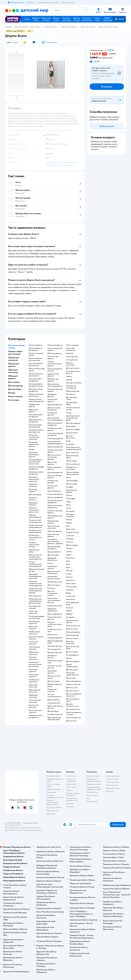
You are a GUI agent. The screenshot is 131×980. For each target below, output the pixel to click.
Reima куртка (53, 635)
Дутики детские (72, 453)
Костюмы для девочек (53, 487)
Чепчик (69, 658)
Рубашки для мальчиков (34, 653)
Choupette (70, 511)
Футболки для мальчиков (34, 633)
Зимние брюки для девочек (55, 517)
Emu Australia (71, 587)
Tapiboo (69, 376)
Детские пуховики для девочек (55, 424)
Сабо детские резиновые (71, 468)
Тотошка (69, 548)
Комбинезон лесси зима (55, 630)
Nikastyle (70, 539)
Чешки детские (72, 357)
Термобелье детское (52, 672)
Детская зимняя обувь (72, 457)
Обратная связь (52, 811)
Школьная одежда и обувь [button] (16, 347)
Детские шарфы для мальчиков (74, 695)
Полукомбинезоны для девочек (55, 501)
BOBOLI (69, 614)
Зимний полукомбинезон (54, 696)
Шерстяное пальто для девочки (55, 507)
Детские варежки (73, 661)
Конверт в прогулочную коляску (34, 545)
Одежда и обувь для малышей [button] (15, 353)
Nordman (70, 353)
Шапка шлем (71, 678)
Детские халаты (72, 638)
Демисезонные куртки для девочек (55, 419)
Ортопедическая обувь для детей (54, 719)
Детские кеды (71, 484)
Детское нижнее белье (73, 648)
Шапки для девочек (74, 681)
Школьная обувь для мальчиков (35, 426)
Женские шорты (88, 27)
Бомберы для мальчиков (34, 681)
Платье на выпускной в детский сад (34, 510)
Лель (68, 561)
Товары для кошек (113, 776)
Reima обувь (71, 426)
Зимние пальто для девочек (55, 349)
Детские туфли (53, 555)
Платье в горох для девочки (55, 512)
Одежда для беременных (52, 559)
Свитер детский (54, 703)
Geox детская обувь (74, 383)
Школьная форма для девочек (36, 349)
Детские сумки (72, 688)
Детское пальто (54, 681)
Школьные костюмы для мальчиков (34, 437)
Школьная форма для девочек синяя (36, 385)
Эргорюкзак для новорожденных (35, 531)
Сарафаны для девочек (34, 405)
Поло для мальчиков (33, 658)
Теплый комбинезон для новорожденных (35, 564)
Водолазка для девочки (53, 522)
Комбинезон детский (52, 567)
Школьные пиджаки (33, 490)
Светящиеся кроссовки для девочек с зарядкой (55, 541)
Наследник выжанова (70, 515)
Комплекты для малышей (35, 607)
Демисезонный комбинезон (54, 573)
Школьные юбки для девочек (35, 380)
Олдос (69, 502)
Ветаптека (110, 791)
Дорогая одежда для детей (55, 642)
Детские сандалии (73, 423)
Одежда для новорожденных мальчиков (35, 576)
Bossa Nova (70, 558)
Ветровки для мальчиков (34, 622)
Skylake (32, 450)
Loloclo (69, 552)
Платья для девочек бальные (55, 370)
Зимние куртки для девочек (55, 451)
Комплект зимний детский (54, 667)
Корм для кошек (112, 779)
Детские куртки (54, 585)
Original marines (72, 532)
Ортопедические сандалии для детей (74, 448)
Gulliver (69, 495)
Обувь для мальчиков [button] (13, 371)
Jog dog (69, 380)
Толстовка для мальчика (34, 648)
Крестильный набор (34, 551)
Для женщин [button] (14, 382)
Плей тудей (71, 499)
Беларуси (38, 830)
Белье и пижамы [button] (15, 396)
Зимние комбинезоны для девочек (54, 364)
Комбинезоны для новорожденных (36, 526)
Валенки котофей (73, 430)
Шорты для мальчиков (33, 686)
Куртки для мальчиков (33, 612)
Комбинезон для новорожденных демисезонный (35, 601)
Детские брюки (54, 700)
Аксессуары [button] (14, 400)
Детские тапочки (73, 368)
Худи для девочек (54, 491)
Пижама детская (72, 635)
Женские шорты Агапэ (108, 27)
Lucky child (71, 596)
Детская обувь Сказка (72, 398)
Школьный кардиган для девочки (34, 444)
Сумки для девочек (73, 718)
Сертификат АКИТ (54, 808)
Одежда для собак (113, 788)
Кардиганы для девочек (53, 375)
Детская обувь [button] (15, 389)
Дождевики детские (52, 657)
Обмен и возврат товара (53, 785)
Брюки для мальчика (33, 628)
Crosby (69, 574)
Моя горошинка (35, 596)
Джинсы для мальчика (34, 706)
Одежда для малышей (33, 504)
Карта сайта (51, 814)
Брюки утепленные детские (55, 707)
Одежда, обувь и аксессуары (27, 27)
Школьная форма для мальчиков (36, 359)
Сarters (69, 555)
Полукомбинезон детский (54, 618)
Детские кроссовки (70, 364)
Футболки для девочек (53, 380)
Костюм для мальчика (33, 643)
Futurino (69, 542)
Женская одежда (69, 27)
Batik (68, 564)
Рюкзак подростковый (72, 666)
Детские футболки (55, 614)
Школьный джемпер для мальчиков (34, 479)
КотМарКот (70, 617)
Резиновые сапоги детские (73, 372)
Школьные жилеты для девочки (36, 473)
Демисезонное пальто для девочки (55, 385)
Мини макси (71, 584)
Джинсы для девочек (52, 463)
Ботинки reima (72, 433)
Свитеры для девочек (52, 414)
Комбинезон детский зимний (54, 578)
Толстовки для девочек (53, 358)
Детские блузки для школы (37, 370)
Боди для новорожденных (35, 516)
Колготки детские (73, 626)
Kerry (68, 526)
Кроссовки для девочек (53, 535)
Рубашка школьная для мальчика (36, 395)
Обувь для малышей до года (37, 570)
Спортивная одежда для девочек (55, 434)
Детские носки (72, 629)
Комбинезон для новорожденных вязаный (35, 591)
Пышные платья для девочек (55, 390)
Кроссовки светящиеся (71, 349)
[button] (119, 19)
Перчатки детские (73, 684)
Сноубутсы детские (55, 714)
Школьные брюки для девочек (36, 416)
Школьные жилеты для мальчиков (36, 431)
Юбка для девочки (55, 353)
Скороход (70, 444)
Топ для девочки (72, 655)
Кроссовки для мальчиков (53, 527)
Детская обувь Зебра (72, 404)
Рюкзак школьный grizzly (36, 354)
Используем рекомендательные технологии (22, 828)
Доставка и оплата (54, 776)
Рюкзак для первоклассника (72, 674)
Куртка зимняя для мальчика (36, 638)
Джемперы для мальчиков (35, 691)
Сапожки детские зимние (73, 409)
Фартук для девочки (33, 411)
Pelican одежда (72, 545)
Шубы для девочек (55, 405)
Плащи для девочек (55, 638)
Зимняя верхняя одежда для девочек (55, 443)
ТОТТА (69, 611)
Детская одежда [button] (15, 386)
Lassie (68, 508)
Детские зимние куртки (54, 677)
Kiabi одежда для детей (72, 604)
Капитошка (70, 599)
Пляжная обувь (72, 481)
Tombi (68, 441)
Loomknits (70, 536)
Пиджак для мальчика (52, 690)
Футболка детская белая (54, 685)
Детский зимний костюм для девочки (54, 457)
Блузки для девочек (55, 494)
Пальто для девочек (55, 439)
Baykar (69, 593)
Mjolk (68, 568)
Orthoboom (71, 394)
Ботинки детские (73, 464)
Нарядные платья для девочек (35, 716)
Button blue (71, 529)
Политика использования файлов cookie (52, 803)
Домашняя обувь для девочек (54, 548)
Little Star (70, 590)
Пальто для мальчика (33, 670)
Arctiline (69, 608)
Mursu (69, 477)
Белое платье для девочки (54, 468)
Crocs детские (72, 360)
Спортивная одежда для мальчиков (37, 617)
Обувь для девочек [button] (13, 377)
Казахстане (28, 830)
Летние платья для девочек (55, 477)
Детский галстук (72, 691)
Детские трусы (72, 652)
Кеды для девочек (54, 552)
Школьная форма (36, 345)
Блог (88, 798)
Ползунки (51, 588)
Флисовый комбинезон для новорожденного (36, 584)
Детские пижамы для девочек (54, 409)
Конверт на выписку (33, 499)
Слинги (50, 563)
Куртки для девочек (55, 497)
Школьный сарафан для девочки (36, 468)
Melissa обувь (71, 461)
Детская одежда (35, 495)
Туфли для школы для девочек (35, 421)
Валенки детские (73, 391)
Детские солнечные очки (72, 705)
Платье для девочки (55, 345)
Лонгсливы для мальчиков (35, 701)
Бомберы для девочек (53, 482)
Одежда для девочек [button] (14, 365)
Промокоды (51, 792)
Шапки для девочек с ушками (74, 713)
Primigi (69, 413)
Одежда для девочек (52, 395)
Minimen (69, 571)
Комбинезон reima (55, 582)
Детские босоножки (71, 437)
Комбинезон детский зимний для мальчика (35, 664)
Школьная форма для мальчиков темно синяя (36, 462)
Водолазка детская (55, 652)
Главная (8, 27)
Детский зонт (71, 721)
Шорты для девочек (55, 447)
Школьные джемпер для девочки (34, 455)
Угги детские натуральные (71, 387)
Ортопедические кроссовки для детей (73, 418)
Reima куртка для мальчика (35, 711)
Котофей (69, 487)
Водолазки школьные (33, 485)
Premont (69, 577)
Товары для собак (113, 782)
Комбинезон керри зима (55, 662)
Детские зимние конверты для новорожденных (35, 557)
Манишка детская (73, 709)
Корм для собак (112, 785)
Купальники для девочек (72, 621)
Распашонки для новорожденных (35, 521)
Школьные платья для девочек (36, 390)
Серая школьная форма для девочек (36, 400)
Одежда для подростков (52, 610)
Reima (68, 505)
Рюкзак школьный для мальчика (36, 375)
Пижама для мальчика (33, 676)
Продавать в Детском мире (55, 780)
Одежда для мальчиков (33, 696)
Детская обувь (53, 711)
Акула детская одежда (72, 491)
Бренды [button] (12, 393)
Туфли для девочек (55, 531)
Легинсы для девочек (52, 400)
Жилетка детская (54, 649)
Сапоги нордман (72, 345)
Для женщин (51, 27)
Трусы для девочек (73, 632)
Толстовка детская (55, 646)
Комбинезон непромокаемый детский (54, 600)
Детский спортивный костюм (52, 593)
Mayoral (69, 523)
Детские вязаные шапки (73, 700)
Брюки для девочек (55, 473)
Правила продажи (53, 789)
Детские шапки (72, 670)
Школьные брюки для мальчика (36, 365)
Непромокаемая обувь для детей (72, 473)
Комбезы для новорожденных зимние (35, 538)
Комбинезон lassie (55, 606)
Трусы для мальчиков (70, 643)
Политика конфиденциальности (55, 796)
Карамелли (70, 580)
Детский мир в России (14, 830)
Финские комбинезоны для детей (54, 624)
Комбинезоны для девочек (54, 429)
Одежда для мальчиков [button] (14, 359)
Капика (69, 520)
